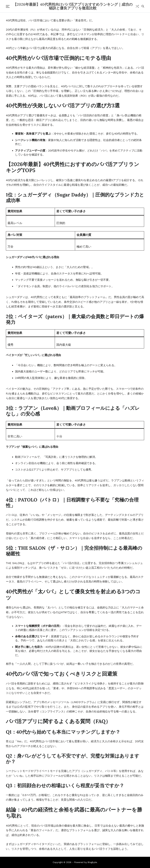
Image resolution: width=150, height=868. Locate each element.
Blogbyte (92, 862)
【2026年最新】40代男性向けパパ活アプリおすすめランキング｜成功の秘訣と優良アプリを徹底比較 (73, 6)
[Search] (143, 6)
